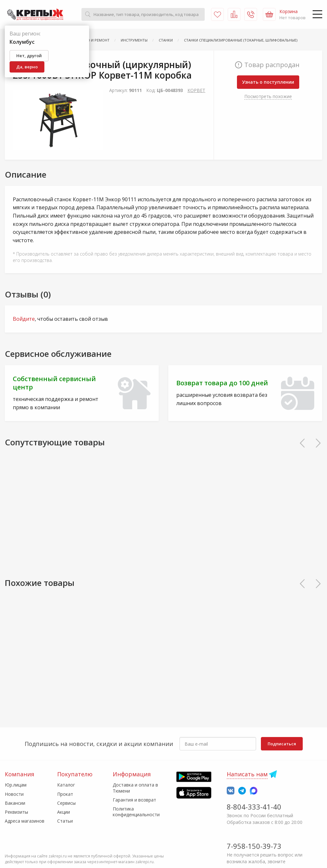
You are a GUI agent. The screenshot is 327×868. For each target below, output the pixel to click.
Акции (64, 812)
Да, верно (27, 67)
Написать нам (247, 774)
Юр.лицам (16, 785)
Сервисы (66, 803)
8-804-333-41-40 (254, 807)
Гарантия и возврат (134, 800)
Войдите (24, 319)
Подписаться (282, 744)
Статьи (65, 821)
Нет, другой (29, 56)
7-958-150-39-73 (254, 846)
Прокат (65, 794)
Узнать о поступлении (268, 82)
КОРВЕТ (196, 90)
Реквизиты (16, 812)
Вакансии (15, 803)
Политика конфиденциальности (136, 812)
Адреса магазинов (25, 821)
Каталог (66, 785)
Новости (14, 794)
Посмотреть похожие (268, 96)
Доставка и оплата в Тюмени (135, 788)
